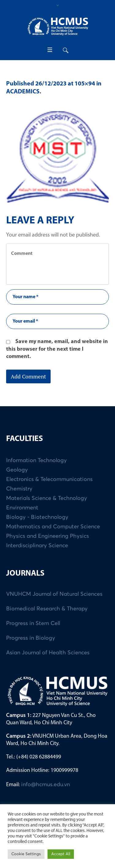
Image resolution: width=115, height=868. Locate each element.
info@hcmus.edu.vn (46, 785)
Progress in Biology (31, 638)
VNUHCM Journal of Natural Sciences (54, 594)
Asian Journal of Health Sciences (48, 653)
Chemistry (19, 489)
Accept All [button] (61, 854)
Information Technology (36, 461)
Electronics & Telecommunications (49, 479)
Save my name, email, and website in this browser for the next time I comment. (57, 349)
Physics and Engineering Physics (48, 536)
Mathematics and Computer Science (53, 527)
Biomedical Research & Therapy (47, 609)
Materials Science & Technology (47, 498)
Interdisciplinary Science (37, 546)
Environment (22, 508)
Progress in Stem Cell (33, 624)
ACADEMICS (23, 92)
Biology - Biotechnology (37, 517)
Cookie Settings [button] (26, 854)
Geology (17, 470)
